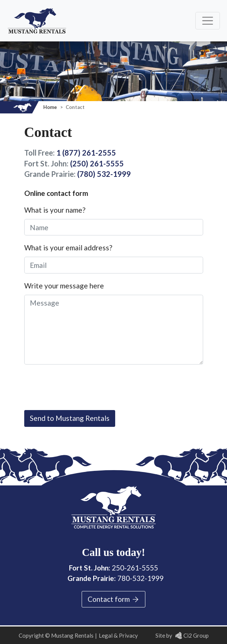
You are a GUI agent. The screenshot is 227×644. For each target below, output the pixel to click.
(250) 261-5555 (97, 163)
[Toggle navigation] (208, 21)
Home (51, 107)
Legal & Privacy (118, 635)
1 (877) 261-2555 (86, 153)
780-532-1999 (141, 578)
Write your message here (64, 286)
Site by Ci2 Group (182, 635)
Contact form (114, 599)
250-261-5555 (135, 568)
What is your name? (55, 210)
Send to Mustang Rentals (70, 418)
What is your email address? (68, 248)
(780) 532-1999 (104, 174)
